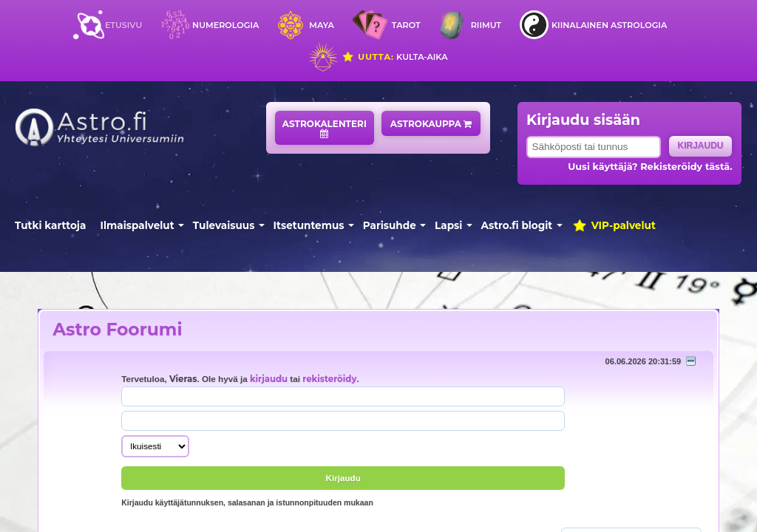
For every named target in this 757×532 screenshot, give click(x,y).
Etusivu (123, 25)
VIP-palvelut (614, 225)
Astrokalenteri (325, 128)
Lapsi (448, 225)
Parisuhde (390, 225)
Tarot (406, 25)
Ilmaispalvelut (138, 225)
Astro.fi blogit (517, 225)
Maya (322, 25)
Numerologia (225, 25)
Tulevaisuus (224, 225)
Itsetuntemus (309, 225)
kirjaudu (269, 379)
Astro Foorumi (117, 329)
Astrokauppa (431, 124)
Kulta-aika (394, 57)
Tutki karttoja (50, 225)
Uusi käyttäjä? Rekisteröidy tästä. (650, 167)
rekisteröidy (329, 379)
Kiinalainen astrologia (609, 25)
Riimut (486, 25)
